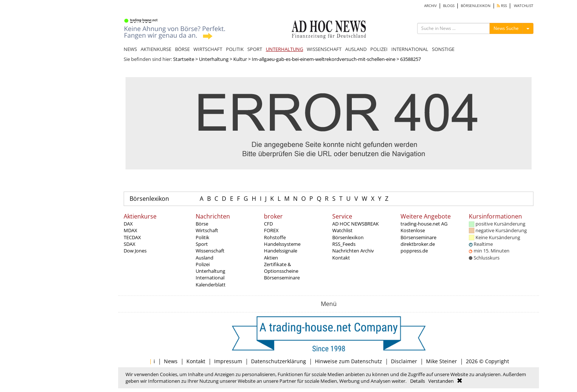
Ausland (205, 258)
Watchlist (342, 230)
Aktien (271, 258)
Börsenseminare (282, 278)
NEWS (130, 49)
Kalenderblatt (211, 285)
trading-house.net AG (424, 224)
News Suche (506, 28)
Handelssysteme (282, 244)
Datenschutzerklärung (279, 361)
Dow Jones (135, 251)
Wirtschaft (207, 230)
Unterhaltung (214, 59)
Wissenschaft (210, 251)
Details (418, 381)
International (210, 278)
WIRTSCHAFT (208, 49)
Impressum (228, 361)
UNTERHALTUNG (284, 49)
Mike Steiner (442, 361)
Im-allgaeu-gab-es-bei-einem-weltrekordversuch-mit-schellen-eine (324, 59)
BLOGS (449, 6)
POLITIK (235, 49)
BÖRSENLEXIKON (476, 6)
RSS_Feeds (344, 244)
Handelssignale (281, 251)
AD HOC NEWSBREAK (356, 224)
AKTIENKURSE (156, 49)
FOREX (271, 230)
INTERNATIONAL (410, 49)
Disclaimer (404, 361)
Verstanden (441, 381)
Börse (202, 224)
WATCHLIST (524, 6)
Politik (202, 237)
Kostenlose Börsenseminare (418, 234)
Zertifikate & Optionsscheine (281, 268)
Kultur (240, 59)
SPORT (255, 49)
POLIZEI (379, 49)
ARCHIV (430, 6)
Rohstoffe (275, 237)
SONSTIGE (443, 49)
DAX (128, 224)
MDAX (130, 230)
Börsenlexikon (149, 199)
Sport (202, 244)
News (171, 361)
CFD (268, 224)
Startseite (184, 59)
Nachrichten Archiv (353, 251)
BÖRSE (182, 49)
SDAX (130, 244)
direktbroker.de (418, 244)
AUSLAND (356, 49)
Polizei (203, 264)
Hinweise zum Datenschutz (348, 361)
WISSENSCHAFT (324, 49)
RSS (502, 6)
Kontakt (341, 258)
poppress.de (414, 251)
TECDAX (132, 237)
